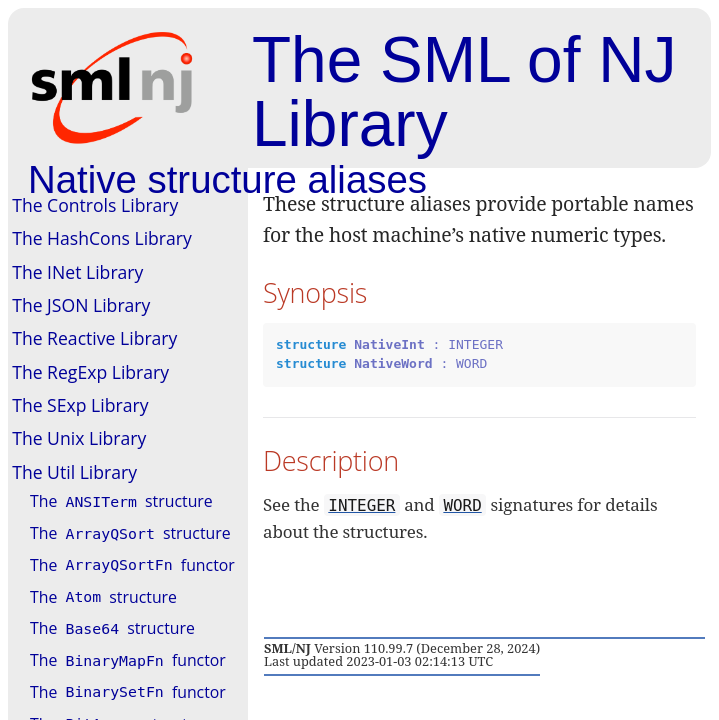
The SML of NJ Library (464, 92)
